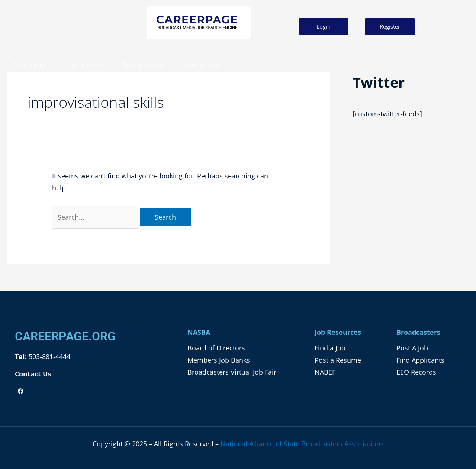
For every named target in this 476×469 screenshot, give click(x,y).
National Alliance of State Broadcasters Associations (302, 444)
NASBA (199, 332)
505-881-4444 (49, 356)
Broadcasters (143, 65)
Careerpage (31, 65)
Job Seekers (85, 65)
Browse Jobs (201, 65)
